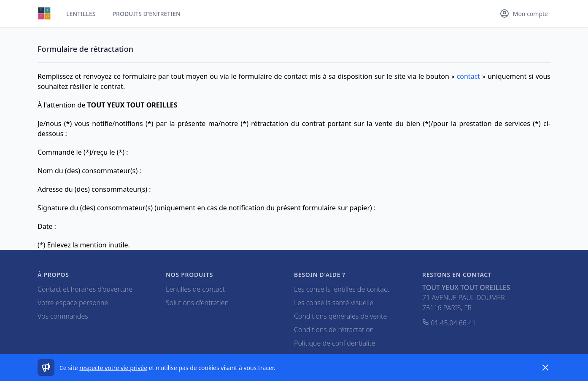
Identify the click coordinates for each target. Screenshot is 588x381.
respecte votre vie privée (113, 368)
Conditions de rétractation (334, 330)
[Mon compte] (524, 13)
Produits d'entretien (147, 14)
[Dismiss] (545, 368)
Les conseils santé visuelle (334, 303)
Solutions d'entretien (197, 303)
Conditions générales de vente (340, 316)
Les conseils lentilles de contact (342, 289)
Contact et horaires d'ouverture (85, 289)
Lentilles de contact (195, 289)
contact (468, 76)
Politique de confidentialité (335, 343)
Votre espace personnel (74, 303)
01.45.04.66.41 (449, 323)
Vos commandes (63, 316)
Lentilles (81, 14)
